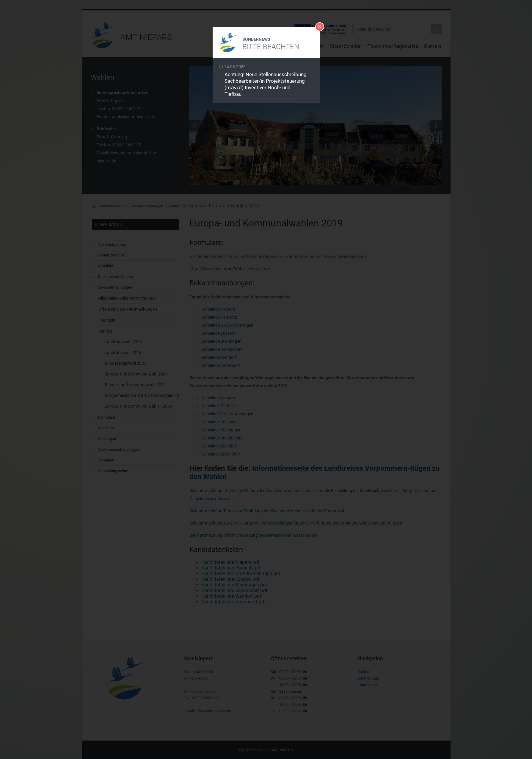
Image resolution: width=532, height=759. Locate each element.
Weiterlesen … (266, 82)
